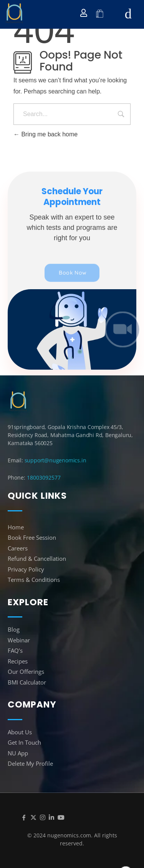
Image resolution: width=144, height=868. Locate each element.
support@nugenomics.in (55, 460)
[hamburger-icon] (128, 14)
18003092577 (44, 477)
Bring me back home (46, 134)
